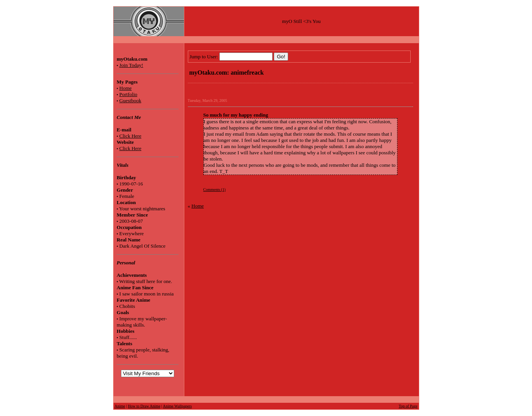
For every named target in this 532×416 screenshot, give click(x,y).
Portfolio (128, 94)
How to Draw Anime (144, 406)
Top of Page (408, 406)
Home (126, 88)
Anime (120, 406)
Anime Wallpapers (177, 406)
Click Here (130, 136)
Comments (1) (215, 190)
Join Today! (131, 65)
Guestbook (130, 101)
